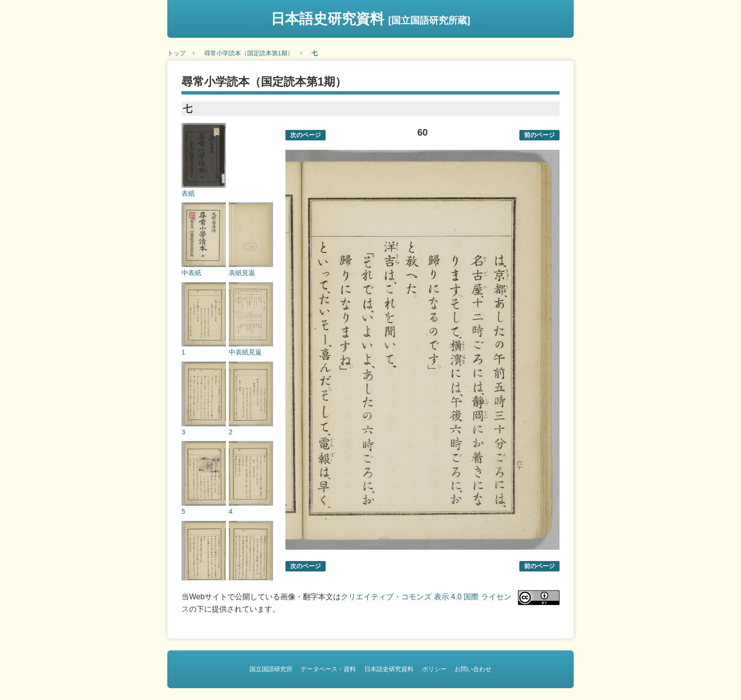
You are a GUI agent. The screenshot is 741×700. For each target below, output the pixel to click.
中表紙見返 (245, 352)
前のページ (539, 135)
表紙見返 (242, 273)
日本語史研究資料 (370, 19)
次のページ (306, 135)
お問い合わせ (473, 669)
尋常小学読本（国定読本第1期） (249, 53)
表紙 (188, 193)
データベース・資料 (328, 669)
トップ (177, 53)
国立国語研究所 (271, 669)
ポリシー (434, 669)
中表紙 (191, 273)
